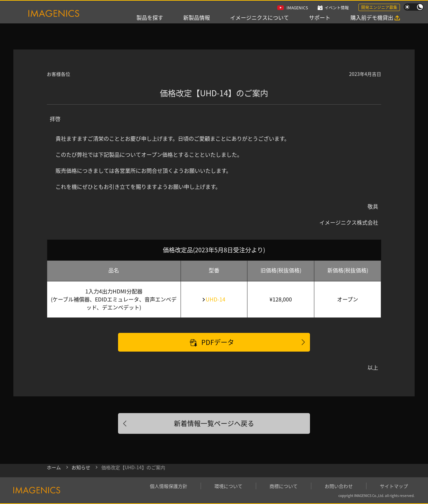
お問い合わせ (339, 486)
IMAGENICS (297, 8)
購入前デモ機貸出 (372, 17)
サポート (320, 17)
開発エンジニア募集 (379, 7)
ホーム (54, 467)
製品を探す (150, 17)
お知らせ (81, 467)
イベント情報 (337, 8)
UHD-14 (216, 299)
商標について (284, 486)
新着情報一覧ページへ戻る (214, 423)
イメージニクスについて (259, 17)
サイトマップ (394, 486)
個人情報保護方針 (169, 486)
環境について (228, 486)
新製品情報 (197, 17)
